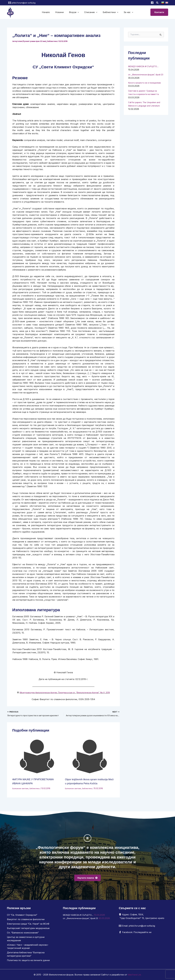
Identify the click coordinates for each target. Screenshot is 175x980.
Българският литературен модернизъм (28, 929)
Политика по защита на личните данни (28, 960)
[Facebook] (152, 3)
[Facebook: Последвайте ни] (135, 934)
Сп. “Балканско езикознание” (23, 934)
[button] (157, 3)
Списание (90, 12)
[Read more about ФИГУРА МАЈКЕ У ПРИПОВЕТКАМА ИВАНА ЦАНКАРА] (37, 760)
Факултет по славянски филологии (26, 921)
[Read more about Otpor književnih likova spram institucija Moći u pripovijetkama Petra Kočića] (90, 760)
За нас (126, 12)
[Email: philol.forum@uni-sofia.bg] (137, 927)
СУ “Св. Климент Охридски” (22, 916)
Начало (49, 12)
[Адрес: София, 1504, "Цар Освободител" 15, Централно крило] (142, 918)
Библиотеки (109, 12)
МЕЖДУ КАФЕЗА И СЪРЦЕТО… (145, 66)
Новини (61, 12)
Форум (75, 12)
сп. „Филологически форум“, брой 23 (83, 920)
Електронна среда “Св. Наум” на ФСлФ (28, 925)
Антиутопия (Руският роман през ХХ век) (30, 41)
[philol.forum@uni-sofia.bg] (22, 3)
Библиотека (54, 41)
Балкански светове (21, 792)
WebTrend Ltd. (135, 975)
